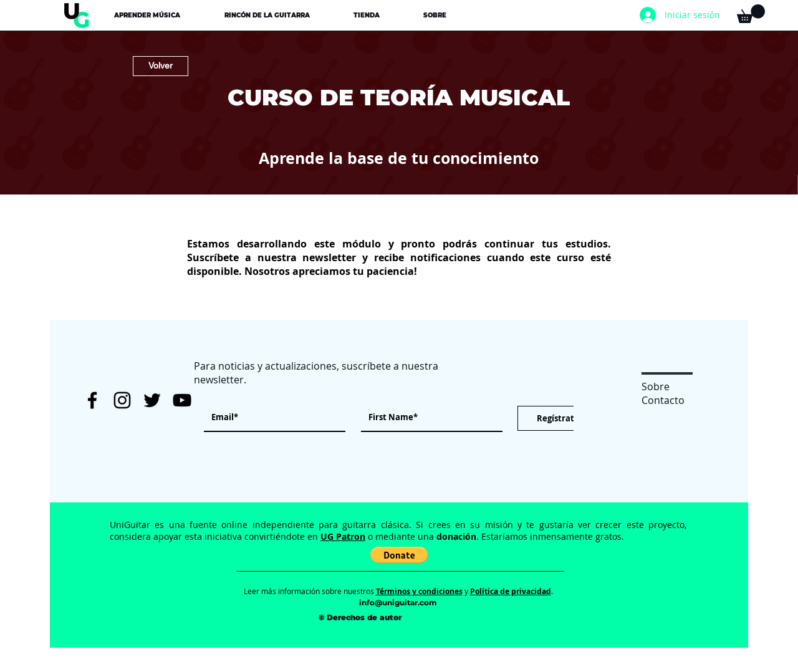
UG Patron (343, 536)
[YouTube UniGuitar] (182, 400)
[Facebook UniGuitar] (92, 400)
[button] (147, 15)
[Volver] (161, 66)
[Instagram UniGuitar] (122, 400)
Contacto (663, 400)
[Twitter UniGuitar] (152, 400)
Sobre (656, 386)
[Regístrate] (558, 418)
